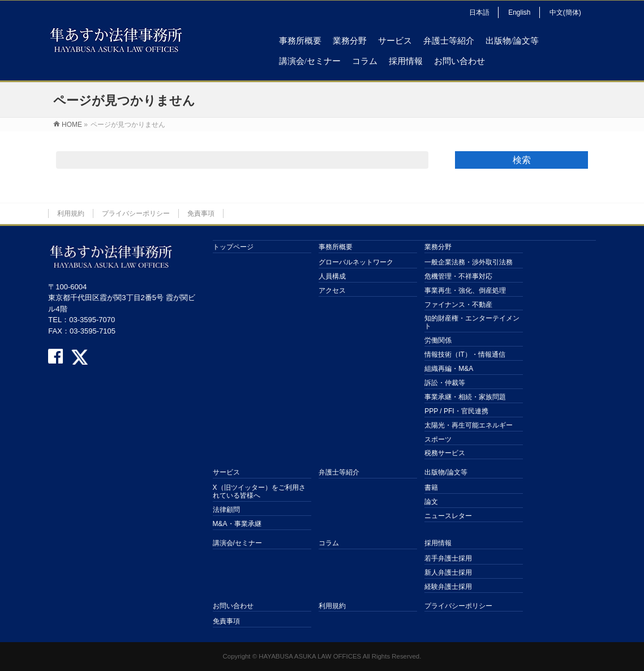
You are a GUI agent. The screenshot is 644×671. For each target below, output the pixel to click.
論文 (431, 502)
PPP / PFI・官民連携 (456, 411)
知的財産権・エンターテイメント (472, 322)
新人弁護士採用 (448, 572)
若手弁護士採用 (448, 558)
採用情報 (438, 543)
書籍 (431, 488)
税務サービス (445, 453)
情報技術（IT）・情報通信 (465, 354)
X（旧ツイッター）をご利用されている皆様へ (259, 492)
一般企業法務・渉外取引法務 (469, 262)
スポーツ (438, 439)
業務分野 (438, 247)
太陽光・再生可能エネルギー (469, 425)
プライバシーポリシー (136, 213)
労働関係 (438, 340)
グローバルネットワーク (356, 262)
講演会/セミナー (237, 543)
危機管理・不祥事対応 (458, 276)
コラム (329, 543)
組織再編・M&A (449, 369)
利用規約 (71, 213)
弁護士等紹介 (339, 472)
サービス (226, 472)
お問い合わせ (233, 606)
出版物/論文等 (446, 472)
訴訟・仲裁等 (445, 383)
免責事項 (201, 213)
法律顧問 (226, 510)
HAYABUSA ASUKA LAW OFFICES (310, 656)
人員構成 (332, 276)
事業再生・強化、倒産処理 (465, 290)
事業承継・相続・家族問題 (465, 397)
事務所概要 (336, 247)
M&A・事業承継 (237, 524)
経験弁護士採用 (448, 587)
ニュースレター (448, 516)
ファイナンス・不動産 (458, 305)
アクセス (332, 290)
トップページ (233, 247)
